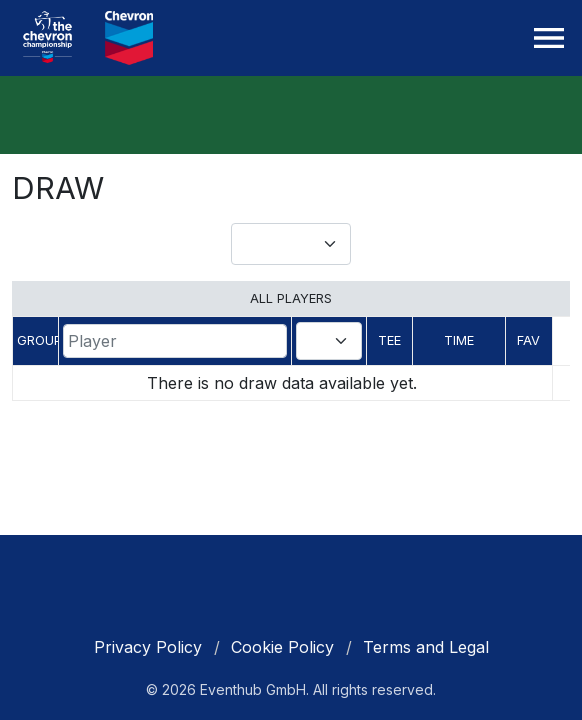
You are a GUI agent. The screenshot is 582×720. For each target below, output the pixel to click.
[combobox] (329, 341)
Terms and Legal (426, 647)
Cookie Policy (282, 647)
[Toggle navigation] (549, 38)
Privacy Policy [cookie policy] (148, 647)
